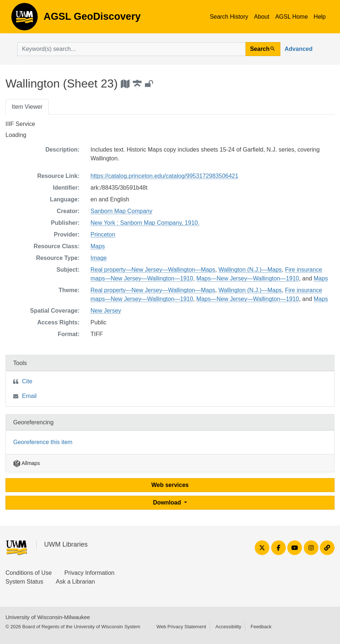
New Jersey (106, 311)
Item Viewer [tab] (27, 107)
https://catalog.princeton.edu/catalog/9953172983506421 (164, 176)
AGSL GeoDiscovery (25, 19)
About (262, 17)
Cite (27, 381)
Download (168, 502)
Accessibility (228, 627)
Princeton (103, 234)
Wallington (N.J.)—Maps (250, 270)
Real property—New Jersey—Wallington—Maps (153, 270)
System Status (24, 582)
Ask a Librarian (76, 582)
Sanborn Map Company (121, 211)
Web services (170, 485)
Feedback (261, 627)
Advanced (299, 49)
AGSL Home (292, 17)
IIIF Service (20, 124)
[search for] (131, 49)
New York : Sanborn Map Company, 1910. (145, 223)
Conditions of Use (29, 573)
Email (29, 396)
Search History (229, 17)
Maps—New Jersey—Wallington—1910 (248, 278)
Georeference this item (43, 442)
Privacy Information (89, 573)
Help (320, 17)
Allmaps (27, 463)
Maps (98, 246)
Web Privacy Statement (181, 627)
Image (98, 258)
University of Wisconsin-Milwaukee (48, 617)
